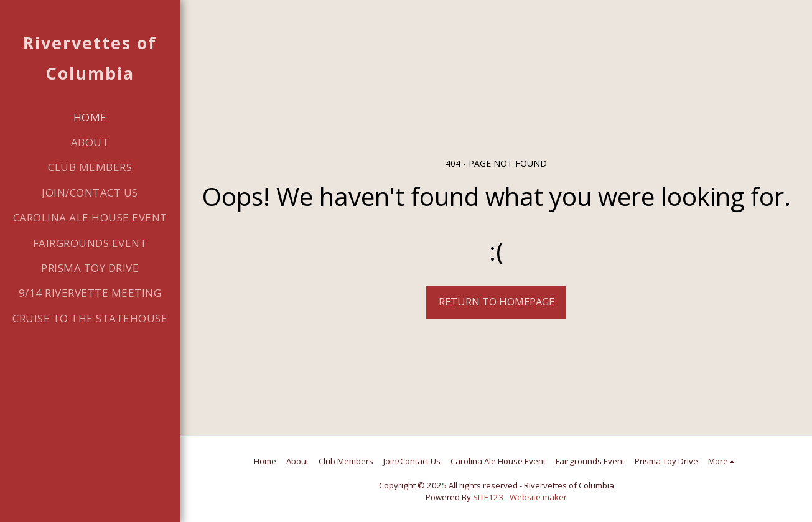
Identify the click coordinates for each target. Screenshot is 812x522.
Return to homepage (497, 301)
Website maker (538, 497)
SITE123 (488, 497)
